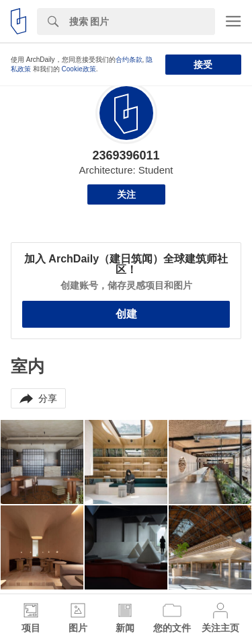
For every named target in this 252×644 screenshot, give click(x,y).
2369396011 (126, 155)
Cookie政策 (79, 69)
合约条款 (129, 60)
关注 (126, 194)
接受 (203, 65)
